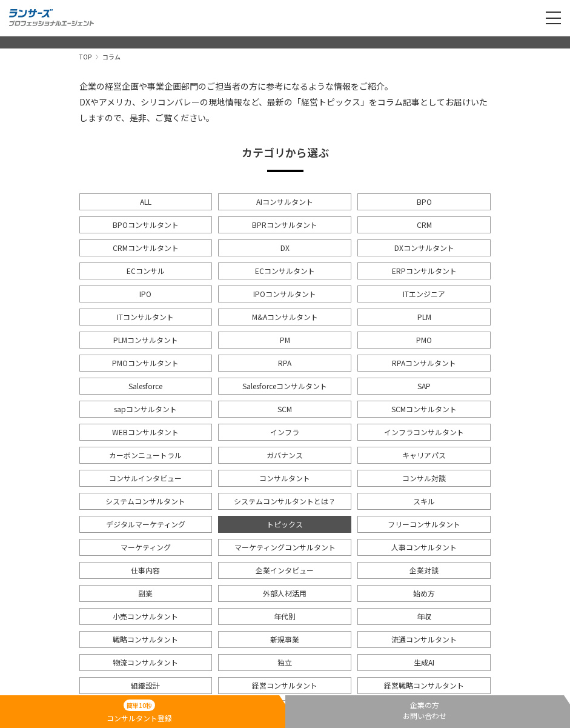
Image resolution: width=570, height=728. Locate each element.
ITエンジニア (424, 294)
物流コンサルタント (145, 662)
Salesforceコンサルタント (285, 386)
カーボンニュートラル (145, 455)
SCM (285, 409)
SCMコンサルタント (424, 409)
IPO (145, 294)
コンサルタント (285, 478)
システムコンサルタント (145, 501)
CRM (424, 225)
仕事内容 (145, 570)
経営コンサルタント (285, 685)
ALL (146, 202)
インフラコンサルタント (424, 432)
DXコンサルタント (424, 248)
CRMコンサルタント (146, 248)
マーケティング (146, 547)
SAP (424, 386)
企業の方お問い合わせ (425, 710)
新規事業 (285, 639)
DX (285, 248)
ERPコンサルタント (424, 271)
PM (285, 340)
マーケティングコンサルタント (285, 547)
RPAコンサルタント (424, 363)
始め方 (424, 593)
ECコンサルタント (285, 271)
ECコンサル (146, 271)
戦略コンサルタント (145, 639)
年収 (424, 616)
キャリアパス (424, 455)
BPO (424, 202)
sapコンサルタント (145, 409)
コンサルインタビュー (145, 478)
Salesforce (145, 386)
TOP (85, 57)
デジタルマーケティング (146, 524)
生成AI (424, 662)
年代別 (285, 616)
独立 (285, 662)
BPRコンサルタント (285, 225)
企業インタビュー (285, 570)
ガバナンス (285, 455)
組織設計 (145, 685)
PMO (424, 340)
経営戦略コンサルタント (424, 685)
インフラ (285, 432)
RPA (285, 363)
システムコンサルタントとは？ (285, 501)
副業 (145, 593)
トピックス (285, 524)
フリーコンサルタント (424, 524)
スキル (424, 501)
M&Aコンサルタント (285, 317)
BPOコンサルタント (146, 225)
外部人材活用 (285, 593)
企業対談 (424, 570)
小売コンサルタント (145, 616)
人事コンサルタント (424, 547)
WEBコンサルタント (145, 432)
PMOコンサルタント (145, 363)
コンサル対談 (424, 478)
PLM (424, 317)
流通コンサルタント (424, 639)
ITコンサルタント (145, 317)
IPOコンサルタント (285, 294)
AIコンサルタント (285, 202)
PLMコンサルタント (146, 340)
